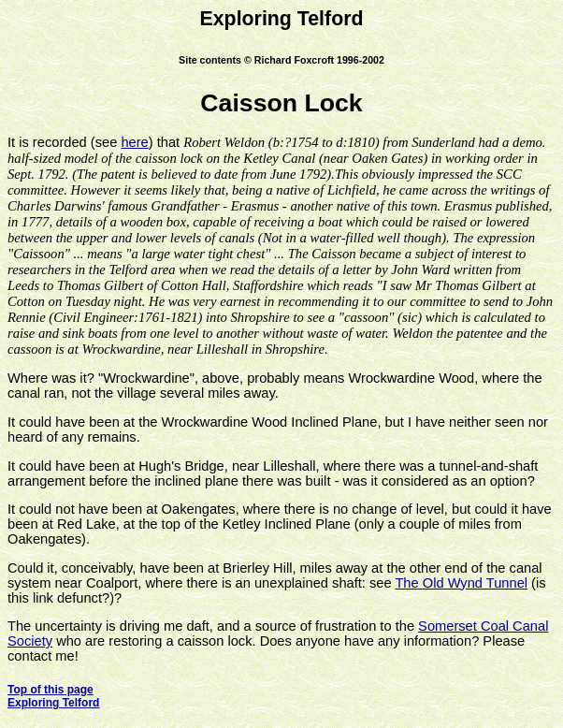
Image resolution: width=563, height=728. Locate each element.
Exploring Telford (53, 703)
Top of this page (51, 690)
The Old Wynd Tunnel (461, 583)
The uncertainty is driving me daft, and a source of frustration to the (213, 626)
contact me (41, 656)
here (134, 142)
